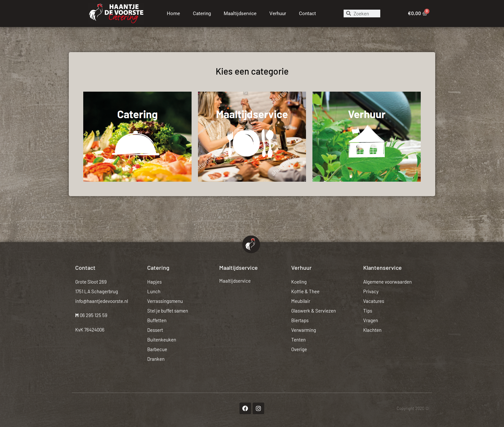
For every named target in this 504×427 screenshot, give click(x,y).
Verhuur (278, 14)
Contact (307, 14)
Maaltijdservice (240, 14)
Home (173, 14)
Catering (202, 14)
